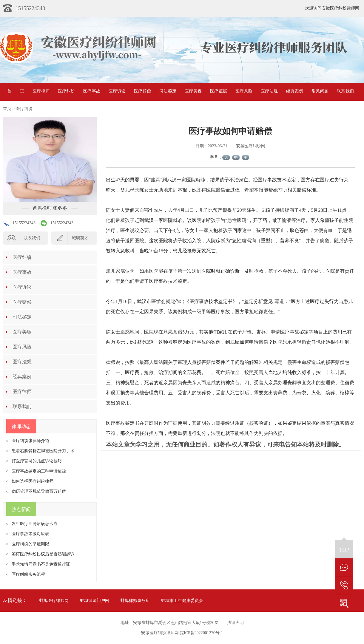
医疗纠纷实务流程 (28, 574)
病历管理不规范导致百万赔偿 (39, 491)
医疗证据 (219, 91)
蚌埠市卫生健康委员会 (182, 601)
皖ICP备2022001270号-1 (201, 633)
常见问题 (320, 91)
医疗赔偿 (142, 91)
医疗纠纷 (66, 91)
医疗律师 (41, 91)
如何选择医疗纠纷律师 (33, 481)
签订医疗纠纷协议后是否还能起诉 (43, 554)
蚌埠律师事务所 (135, 601)
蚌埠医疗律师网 (54, 601)
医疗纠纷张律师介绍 (30, 441)
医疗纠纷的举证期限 (30, 544)
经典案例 (295, 91)
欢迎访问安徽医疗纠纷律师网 (332, 8)
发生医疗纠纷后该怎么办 (35, 524)
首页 (16, 91)
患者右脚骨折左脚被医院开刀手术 (43, 451)
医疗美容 (193, 91)
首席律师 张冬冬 (50, 208)
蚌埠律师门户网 (95, 601)
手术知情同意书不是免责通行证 (41, 564)
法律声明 (235, 623)
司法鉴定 (168, 91)
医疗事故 (92, 91)
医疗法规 (269, 91)
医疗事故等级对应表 (30, 534)
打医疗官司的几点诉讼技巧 (37, 461)
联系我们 (345, 91)
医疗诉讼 (117, 91)
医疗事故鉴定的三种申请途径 (39, 471)
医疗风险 (244, 91)
